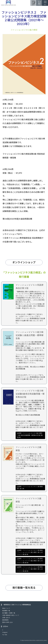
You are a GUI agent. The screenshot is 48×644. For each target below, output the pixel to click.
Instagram (5, 632)
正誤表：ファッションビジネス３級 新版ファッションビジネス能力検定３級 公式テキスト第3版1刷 (30, 569)
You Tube (5, 635)
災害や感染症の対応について (11, 615)
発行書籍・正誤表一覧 (9, 613)
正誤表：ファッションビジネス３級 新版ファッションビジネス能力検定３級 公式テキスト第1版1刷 (30, 552)
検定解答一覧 (6, 611)
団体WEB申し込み (7, 622)
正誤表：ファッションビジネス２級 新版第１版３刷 (30, 488)
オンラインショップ (24, 262)
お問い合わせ (6, 618)
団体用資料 (5, 620)
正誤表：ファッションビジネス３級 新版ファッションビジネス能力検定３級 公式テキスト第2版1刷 (30, 561)
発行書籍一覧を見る (24, 588)
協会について (6, 608)
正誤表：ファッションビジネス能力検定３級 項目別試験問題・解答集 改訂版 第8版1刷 (30, 435)
